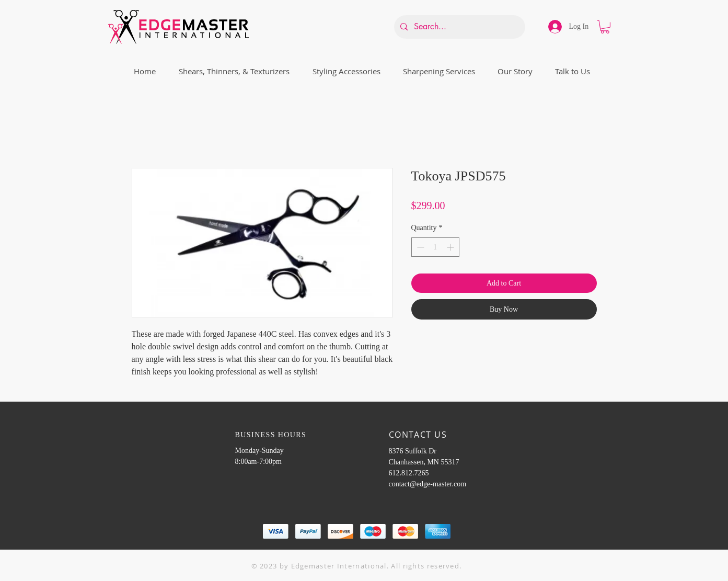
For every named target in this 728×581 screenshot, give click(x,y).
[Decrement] (419, 247)
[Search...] (459, 27)
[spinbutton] (435, 247)
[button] (605, 27)
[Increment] (451, 247)
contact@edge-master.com (428, 484)
